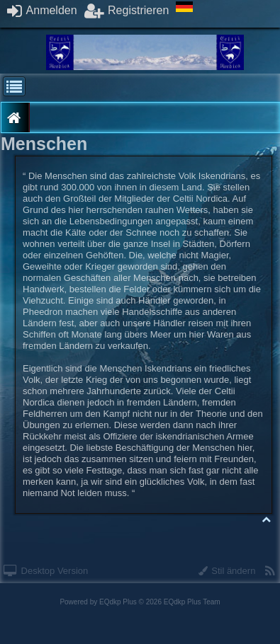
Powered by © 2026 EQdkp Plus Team (140, 602)
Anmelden (42, 10)
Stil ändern (227, 571)
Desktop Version (46, 571)
